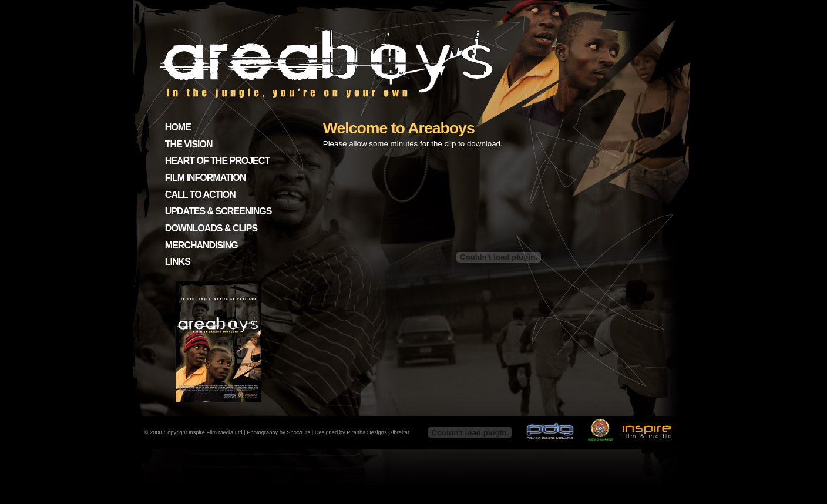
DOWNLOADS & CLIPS (211, 228)
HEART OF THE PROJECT (217, 161)
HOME (178, 127)
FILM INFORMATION (205, 178)
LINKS (178, 262)
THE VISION (189, 144)
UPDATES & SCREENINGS (218, 211)
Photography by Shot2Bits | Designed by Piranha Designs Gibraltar (328, 432)
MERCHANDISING (201, 245)
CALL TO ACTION (200, 195)
